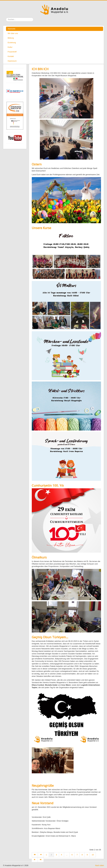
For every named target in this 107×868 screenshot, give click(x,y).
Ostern (37, 164)
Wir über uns (13, 33)
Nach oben (100, 865)
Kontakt (11, 56)
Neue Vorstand (43, 803)
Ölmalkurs (39, 557)
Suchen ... (6, 18)
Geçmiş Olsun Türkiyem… (50, 637)
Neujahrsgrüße (43, 785)
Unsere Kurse (41, 228)
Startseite (11, 29)
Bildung (11, 38)
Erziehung (12, 43)
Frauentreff (12, 52)
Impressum (12, 61)
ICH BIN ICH (40, 69)
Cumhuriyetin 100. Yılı (48, 485)
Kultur (10, 47)
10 (93, 855)
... (67, 855)
